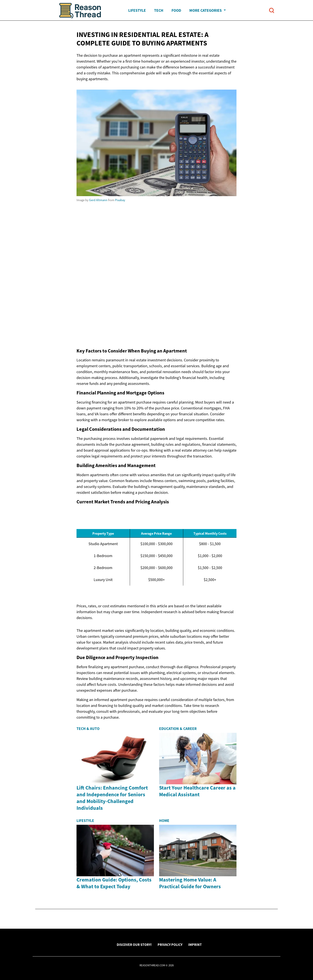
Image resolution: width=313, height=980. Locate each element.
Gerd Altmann (98, 200)
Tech (159, 10)
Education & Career (178, 729)
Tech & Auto (88, 729)
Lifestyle (137, 10)
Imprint (195, 945)
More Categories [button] (206, 10)
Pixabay (120, 200)
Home (164, 821)
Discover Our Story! (134, 945)
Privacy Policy (170, 945)
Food (176, 10)
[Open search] (272, 10)
